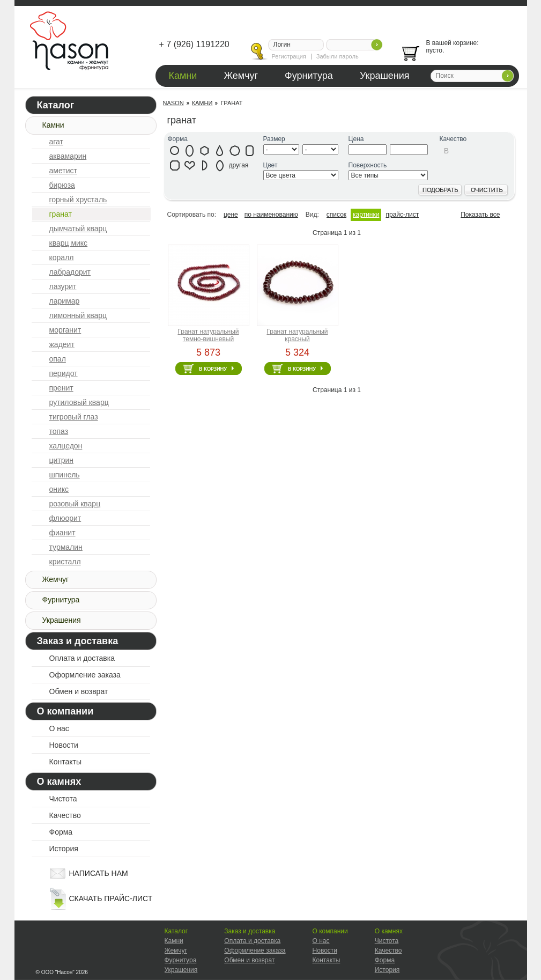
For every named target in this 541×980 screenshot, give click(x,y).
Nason (173, 103)
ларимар (65, 301)
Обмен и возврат (79, 691)
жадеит (62, 344)
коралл (62, 257)
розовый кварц (75, 504)
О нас (59, 728)
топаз (59, 431)
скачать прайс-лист (111, 898)
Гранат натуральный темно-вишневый (208, 335)
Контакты (65, 762)
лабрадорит (70, 272)
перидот (64, 373)
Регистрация (289, 56)
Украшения (385, 76)
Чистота (63, 799)
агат (56, 142)
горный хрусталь (78, 200)
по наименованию (271, 215)
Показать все (480, 215)
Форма (61, 832)
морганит (65, 330)
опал (58, 359)
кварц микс (69, 243)
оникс (59, 489)
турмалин (66, 547)
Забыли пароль (338, 56)
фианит (62, 533)
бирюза (62, 185)
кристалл (65, 562)
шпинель (65, 475)
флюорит (65, 518)
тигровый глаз (74, 417)
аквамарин (68, 156)
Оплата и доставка (82, 658)
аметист (63, 171)
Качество (65, 815)
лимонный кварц (78, 315)
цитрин (62, 460)
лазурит (63, 286)
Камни (183, 76)
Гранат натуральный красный (297, 335)
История (64, 849)
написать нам (99, 873)
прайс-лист (402, 215)
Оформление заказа (85, 675)
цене (231, 215)
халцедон (66, 446)
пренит (61, 388)
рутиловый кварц (79, 402)
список (336, 215)
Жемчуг (241, 76)
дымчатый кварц (78, 229)
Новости (64, 745)
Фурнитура (309, 76)
